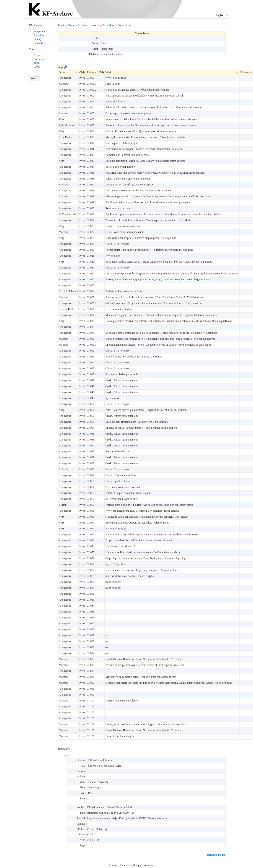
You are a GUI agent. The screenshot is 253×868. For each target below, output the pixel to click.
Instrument (39, 59)
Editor (37, 63)
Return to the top (216, 855)
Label (37, 67)
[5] (67, 67)
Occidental (83, 25)
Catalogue (39, 43)
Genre (37, 55)
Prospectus (39, 31)
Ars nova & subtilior (103, 25)
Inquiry (37, 39)
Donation (39, 35)
